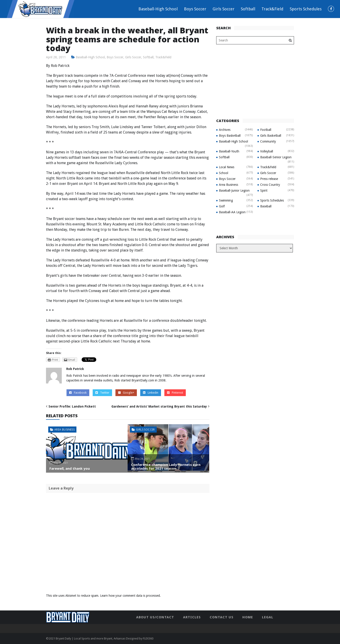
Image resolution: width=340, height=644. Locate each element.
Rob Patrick (75, 369)
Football (266, 130)
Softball (248, 9)
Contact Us (222, 617)
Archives (225, 130)
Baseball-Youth (229, 151)
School (224, 173)
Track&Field (272, 9)
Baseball (266, 206)
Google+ (126, 393)
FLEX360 (148, 638)
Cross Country (270, 185)
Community (268, 141)
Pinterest (175, 393)
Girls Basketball (271, 136)
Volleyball (267, 151)
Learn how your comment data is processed (130, 596)
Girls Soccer (224, 9)
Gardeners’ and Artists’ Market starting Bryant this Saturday (159, 406)
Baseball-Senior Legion (276, 157)
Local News (227, 167)
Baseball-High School (158, 9)
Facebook (78, 393)
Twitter (102, 393)
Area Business (64, 430)
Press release (269, 179)
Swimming (226, 200)
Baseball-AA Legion (232, 212)
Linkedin (151, 393)
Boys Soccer (195, 9)
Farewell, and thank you (70, 468)
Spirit (264, 190)
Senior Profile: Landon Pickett (72, 406)
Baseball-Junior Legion (234, 190)
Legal (268, 617)
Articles (192, 617)
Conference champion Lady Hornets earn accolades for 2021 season (166, 466)
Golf (222, 206)
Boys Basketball (230, 136)
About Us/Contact (155, 617)
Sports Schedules (306, 9)
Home (248, 617)
